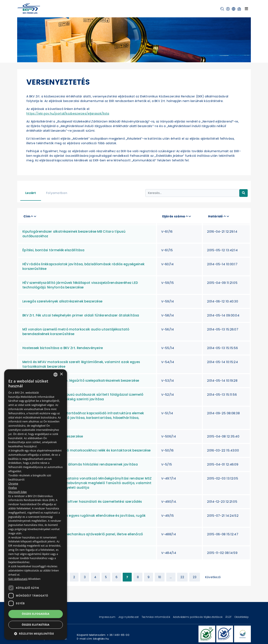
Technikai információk (156, 617)
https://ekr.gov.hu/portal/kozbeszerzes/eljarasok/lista (68, 113)
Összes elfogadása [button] (36, 614)
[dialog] (36, 505)
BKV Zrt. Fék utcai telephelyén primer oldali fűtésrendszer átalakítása (81, 315)
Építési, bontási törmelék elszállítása (53, 250)
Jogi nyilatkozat (129, 617)
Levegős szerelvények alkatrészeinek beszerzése (62, 301)
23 (195, 577)
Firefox (13, 488)
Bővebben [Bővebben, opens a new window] (34, 579)
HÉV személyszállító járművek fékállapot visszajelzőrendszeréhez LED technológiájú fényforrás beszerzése (80, 285)
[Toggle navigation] (246, 9)
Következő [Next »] (213, 577)
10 (160, 577)
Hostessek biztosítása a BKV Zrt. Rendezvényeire (63, 348)
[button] (222, 9)
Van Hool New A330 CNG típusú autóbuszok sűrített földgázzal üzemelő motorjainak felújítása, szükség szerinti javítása (83, 397)
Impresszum (108, 617)
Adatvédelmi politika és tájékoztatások (198, 617)
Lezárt (31, 193)
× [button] (61, 374)
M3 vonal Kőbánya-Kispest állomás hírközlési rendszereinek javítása (80, 464)
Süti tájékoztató (18, 579)
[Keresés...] (192, 193)
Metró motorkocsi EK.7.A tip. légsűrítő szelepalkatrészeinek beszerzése (81, 381)
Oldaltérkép (242, 617)
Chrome (13, 484)
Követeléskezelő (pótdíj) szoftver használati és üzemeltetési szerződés (82, 502)
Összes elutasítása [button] (36, 625)
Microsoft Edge (18, 492)
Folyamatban (57, 193)
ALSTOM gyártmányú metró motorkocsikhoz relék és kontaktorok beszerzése (86, 450)
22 (182, 577)
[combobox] (55, 375)
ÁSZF (229, 617)
